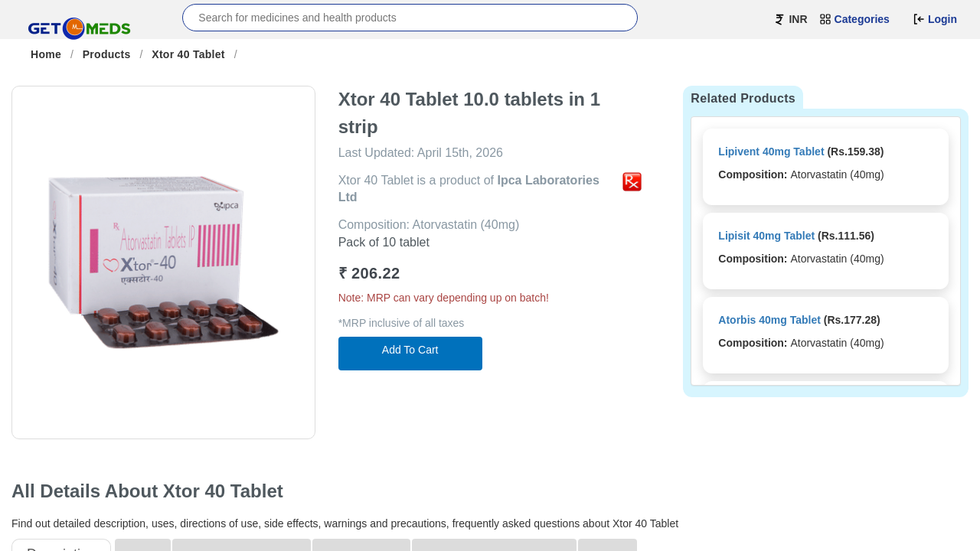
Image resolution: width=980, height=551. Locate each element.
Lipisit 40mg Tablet (766, 236)
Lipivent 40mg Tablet (771, 152)
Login (935, 19)
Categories (854, 19)
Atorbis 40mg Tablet (769, 320)
